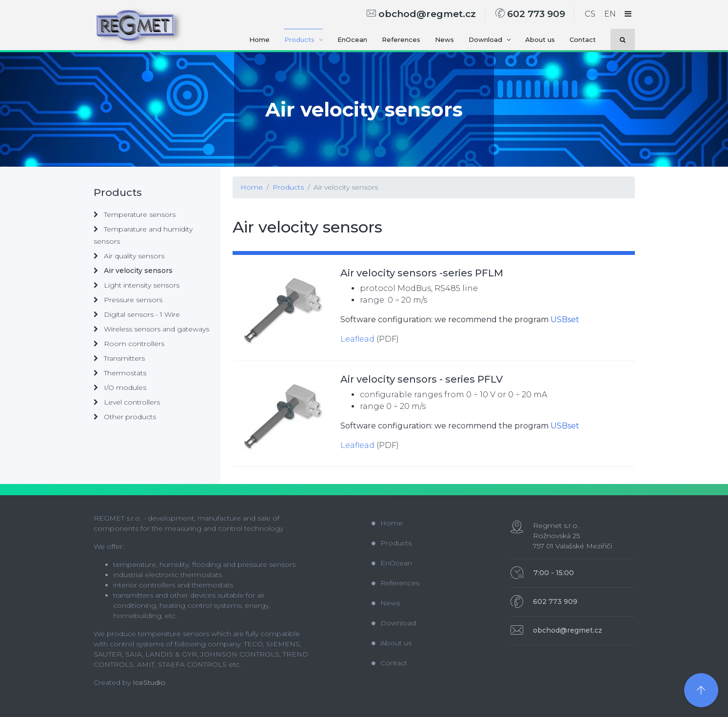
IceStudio (149, 682)
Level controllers (127, 402)
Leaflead (357, 339)
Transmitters (119, 358)
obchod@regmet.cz (421, 14)
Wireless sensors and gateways (151, 329)
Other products (125, 417)
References (401, 39)
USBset (565, 320)
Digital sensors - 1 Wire (137, 314)
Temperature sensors (135, 214)
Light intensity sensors (137, 285)
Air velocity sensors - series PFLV (422, 379)
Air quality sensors (129, 256)
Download (490, 39)
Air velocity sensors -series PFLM (422, 273)
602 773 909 (530, 14)
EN (610, 14)
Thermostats (120, 373)
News (444, 39)
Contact (583, 39)
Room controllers (129, 344)
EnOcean (352, 39)
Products (304, 39)
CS (590, 14)
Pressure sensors (128, 300)
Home (259, 39)
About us (540, 39)
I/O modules (120, 388)
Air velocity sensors (346, 187)
